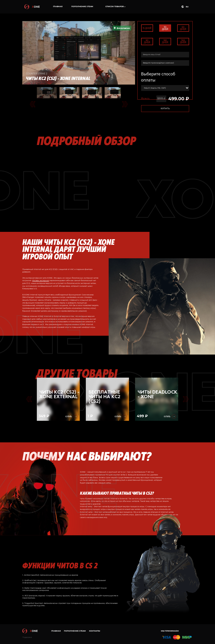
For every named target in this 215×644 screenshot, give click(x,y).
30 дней (165, 28)
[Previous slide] (29, 399)
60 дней (183, 28)
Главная (58, 6)
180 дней (165, 41)
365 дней (183, 41)
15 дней (147, 28)
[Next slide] (125, 104)
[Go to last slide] (33, 104)
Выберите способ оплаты (158, 77)
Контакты (95, 631)
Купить (165, 108)
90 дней (147, 41)
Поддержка (27, 637)
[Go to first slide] (186, 399)
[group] (58, 399)
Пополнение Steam (82, 6)
